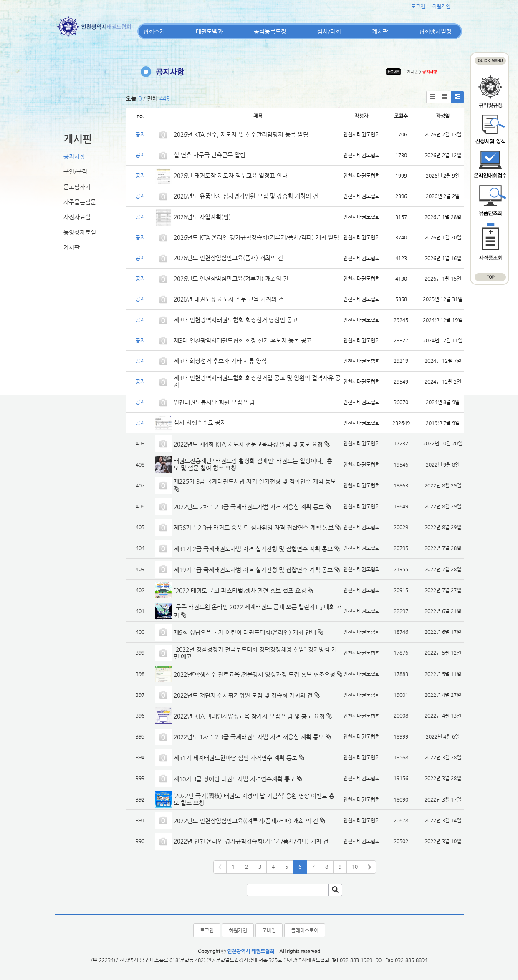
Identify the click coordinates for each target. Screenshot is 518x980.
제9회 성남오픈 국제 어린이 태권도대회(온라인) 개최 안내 (245, 632)
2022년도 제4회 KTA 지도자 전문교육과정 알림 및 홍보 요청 (248, 444)
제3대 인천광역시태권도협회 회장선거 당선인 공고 (236, 320)
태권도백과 (209, 31)
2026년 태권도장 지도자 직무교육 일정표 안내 (231, 176)
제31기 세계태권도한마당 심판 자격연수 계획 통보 (235, 758)
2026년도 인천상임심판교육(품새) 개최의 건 (228, 258)
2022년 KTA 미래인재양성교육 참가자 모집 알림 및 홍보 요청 (249, 716)
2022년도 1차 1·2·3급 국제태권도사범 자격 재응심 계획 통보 (249, 737)
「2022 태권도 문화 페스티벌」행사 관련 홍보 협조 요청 (240, 591)
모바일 (269, 930)
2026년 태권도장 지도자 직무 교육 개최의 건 (229, 299)
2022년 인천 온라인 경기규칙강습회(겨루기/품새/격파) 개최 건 (251, 841)
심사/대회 (329, 31)
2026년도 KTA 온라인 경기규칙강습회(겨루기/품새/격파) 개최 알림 (256, 237)
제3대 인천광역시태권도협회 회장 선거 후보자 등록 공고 (243, 340)
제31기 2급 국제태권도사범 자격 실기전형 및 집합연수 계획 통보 (253, 549)
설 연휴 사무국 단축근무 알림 (210, 155)
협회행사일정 (435, 31)
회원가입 (441, 6)
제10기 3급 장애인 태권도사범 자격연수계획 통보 (234, 779)
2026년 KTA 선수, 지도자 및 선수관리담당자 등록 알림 (241, 134)
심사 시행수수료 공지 (200, 422)
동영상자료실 (80, 232)
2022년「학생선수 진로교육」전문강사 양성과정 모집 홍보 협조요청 (254, 674)
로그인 (418, 6)
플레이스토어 (305, 930)
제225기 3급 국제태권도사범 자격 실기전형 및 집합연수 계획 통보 (255, 481)
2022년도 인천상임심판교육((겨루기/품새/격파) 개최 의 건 (246, 821)
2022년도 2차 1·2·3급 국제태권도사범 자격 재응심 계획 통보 (249, 507)
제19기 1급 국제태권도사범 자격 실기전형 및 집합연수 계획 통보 (253, 570)
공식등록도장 (270, 31)
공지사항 (74, 156)
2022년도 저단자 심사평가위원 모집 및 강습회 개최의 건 (243, 695)
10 (355, 867)
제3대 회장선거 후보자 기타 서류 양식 (220, 361)
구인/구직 (75, 171)
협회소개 (154, 31)
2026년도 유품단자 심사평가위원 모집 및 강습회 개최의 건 (246, 196)
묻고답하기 (77, 187)
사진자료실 (77, 217)
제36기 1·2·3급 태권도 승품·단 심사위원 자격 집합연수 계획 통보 (254, 528)
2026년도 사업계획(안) (202, 217)
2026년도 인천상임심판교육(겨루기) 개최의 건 (231, 279)
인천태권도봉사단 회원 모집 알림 (214, 402)
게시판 (380, 31)
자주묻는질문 (80, 202)
